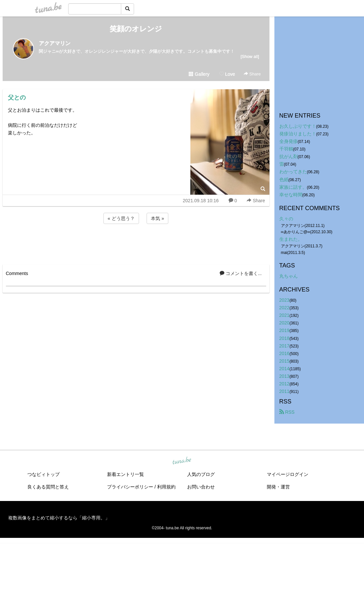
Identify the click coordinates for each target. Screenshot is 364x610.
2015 (284, 361)
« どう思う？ (121, 218)
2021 (284, 315)
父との (17, 97)
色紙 (284, 180)
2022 (284, 308)
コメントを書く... (241, 273)
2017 (284, 346)
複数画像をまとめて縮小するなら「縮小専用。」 (59, 518)
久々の (286, 219)
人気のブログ (201, 474)
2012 (284, 384)
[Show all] (250, 56)
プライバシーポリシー (130, 487)
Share (252, 74)
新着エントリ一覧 (126, 474)
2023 (284, 300)
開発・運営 (278, 487)
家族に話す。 (293, 187)
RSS (287, 412)
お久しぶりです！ (298, 126)
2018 (284, 338)
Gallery (199, 74)
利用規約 (166, 487)
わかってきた (293, 172)
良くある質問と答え (48, 487)
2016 (284, 353)
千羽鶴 (286, 149)
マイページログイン (288, 474)
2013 (284, 376)
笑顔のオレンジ (136, 29)
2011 (284, 391)
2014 (284, 369)
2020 (284, 323)
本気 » (157, 218)
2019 (284, 330)
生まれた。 (291, 239)
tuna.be (182, 461)
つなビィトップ (43, 474)
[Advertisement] (136, 243)
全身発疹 (289, 141)
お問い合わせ (201, 487)
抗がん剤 (289, 156)
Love (227, 74)
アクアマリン (55, 43)
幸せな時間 (291, 195)
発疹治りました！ (298, 134)
